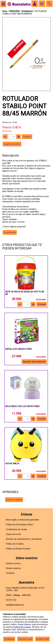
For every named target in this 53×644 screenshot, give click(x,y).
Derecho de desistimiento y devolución (24, 539)
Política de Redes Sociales (18, 549)
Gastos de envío (13, 534)
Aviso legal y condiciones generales (22, 520)
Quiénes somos (13, 563)
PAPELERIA (15, 11)
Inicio (5, 11)
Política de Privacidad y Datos (20, 525)
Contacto (10, 573)
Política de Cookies (22, 627)
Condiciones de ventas (17, 529)
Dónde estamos (13, 568)
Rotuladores (27, 11)
